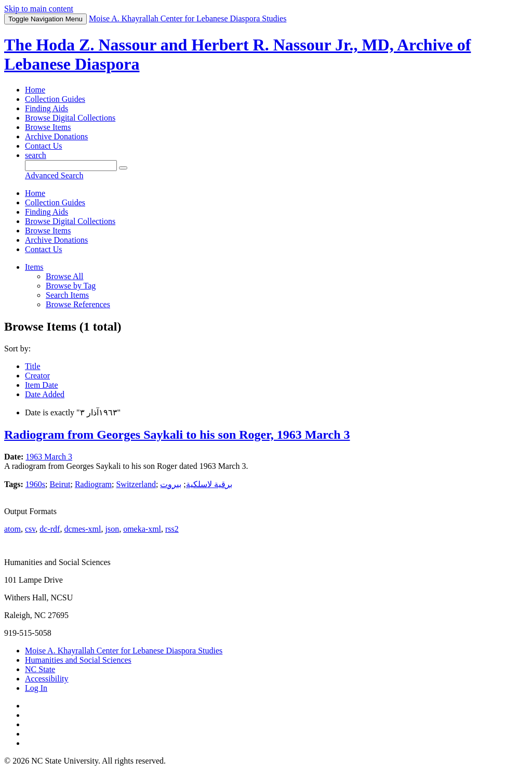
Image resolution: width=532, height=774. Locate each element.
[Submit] (123, 168)
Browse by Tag (71, 286)
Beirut (60, 484)
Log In (36, 688)
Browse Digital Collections (70, 118)
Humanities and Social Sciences (78, 660)
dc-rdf (50, 529)
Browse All (64, 276)
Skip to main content (39, 9)
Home (35, 90)
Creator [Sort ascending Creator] (37, 376)
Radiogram (93, 484)
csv (30, 529)
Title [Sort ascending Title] (33, 366)
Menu (45, 19)
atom (12, 529)
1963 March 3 (49, 457)
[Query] (71, 166)
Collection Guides (55, 99)
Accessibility (47, 679)
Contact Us (44, 146)
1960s (35, 484)
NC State (40, 669)
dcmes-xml (82, 529)
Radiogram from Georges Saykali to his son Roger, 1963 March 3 (177, 435)
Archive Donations (56, 136)
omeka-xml (142, 529)
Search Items (67, 295)
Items (34, 267)
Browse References (78, 304)
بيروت (171, 484)
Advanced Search (54, 175)
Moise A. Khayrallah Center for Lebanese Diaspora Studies (124, 651)
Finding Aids (46, 108)
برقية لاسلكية (209, 484)
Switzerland (136, 484)
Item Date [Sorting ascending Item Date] (42, 385)
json (112, 529)
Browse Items (48, 127)
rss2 (172, 529)
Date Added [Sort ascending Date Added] (45, 394)
